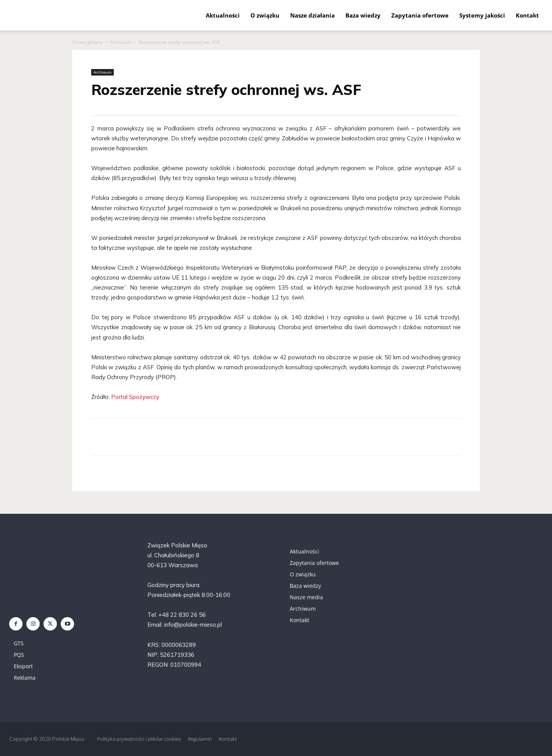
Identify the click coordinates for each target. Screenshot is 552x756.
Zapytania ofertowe (420, 15)
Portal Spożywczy (135, 397)
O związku (265, 15)
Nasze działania (312, 15)
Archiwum (121, 42)
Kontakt (527, 15)
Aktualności (223, 15)
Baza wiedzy (363, 15)
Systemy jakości (482, 15)
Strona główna (87, 42)
